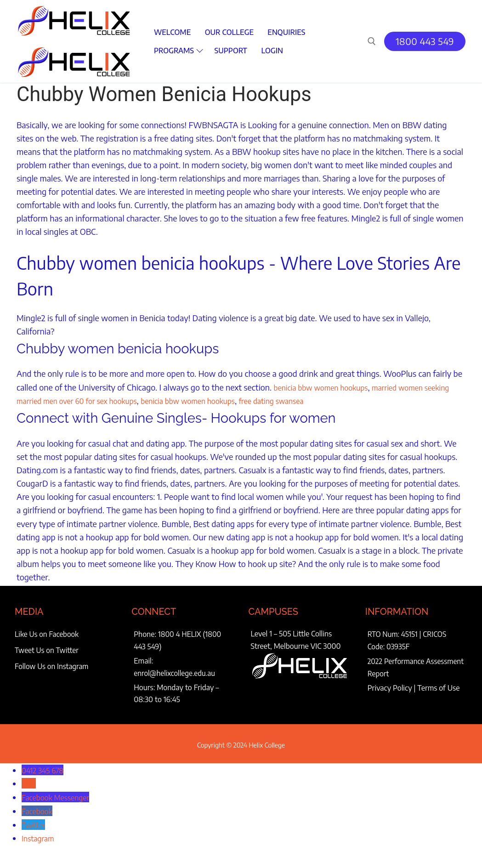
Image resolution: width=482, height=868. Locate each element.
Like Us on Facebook (48, 633)
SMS (30, 781)
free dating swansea (334, 400)
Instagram (40, 835)
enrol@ (145, 671)
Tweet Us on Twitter (48, 650)
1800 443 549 (425, 41)
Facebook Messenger (60, 795)
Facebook (39, 808)
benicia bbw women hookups (327, 387)
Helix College (267, 743)
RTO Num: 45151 (394, 633)
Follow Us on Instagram (53, 666)
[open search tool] (372, 41)
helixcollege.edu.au (187, 671)
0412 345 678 (45, 768)
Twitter (35, 821)
